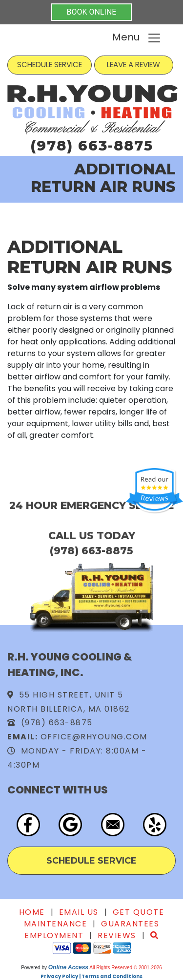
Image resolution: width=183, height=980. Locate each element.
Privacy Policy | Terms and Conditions (91, 976)
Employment (54, 935)
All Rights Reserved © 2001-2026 (126, 968)
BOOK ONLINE (92, 12)
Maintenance (56, 924)
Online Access (68, 967)
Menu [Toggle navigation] (137, 38)
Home (32, 912)
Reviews (117, 935)
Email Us (79, 912)
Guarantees (130, 924)
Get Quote (139, 912)
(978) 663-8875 (92, 145)
